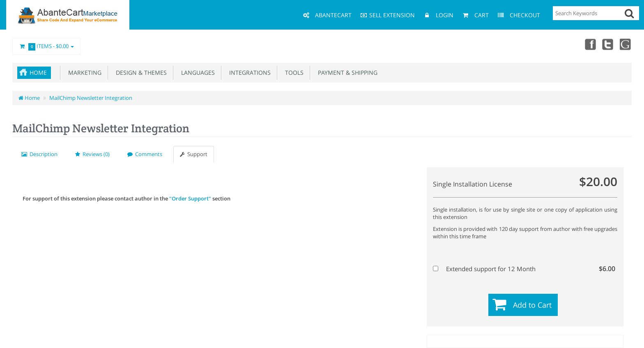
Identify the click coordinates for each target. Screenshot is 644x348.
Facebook (590, 44)
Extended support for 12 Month (524, 269)
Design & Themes (140, 73)
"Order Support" (190, 198)
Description (39, 154)
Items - (46, 46)
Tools (293, 73)
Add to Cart (532, 305)
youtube (626, 44)
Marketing (83, 73)
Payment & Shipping (346, 73)
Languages (196, 73)
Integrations (248, 73)
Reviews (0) (92, 154)
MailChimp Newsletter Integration (91, 98)
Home (38, 73)
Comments (145, 154)
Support (194, 154)
